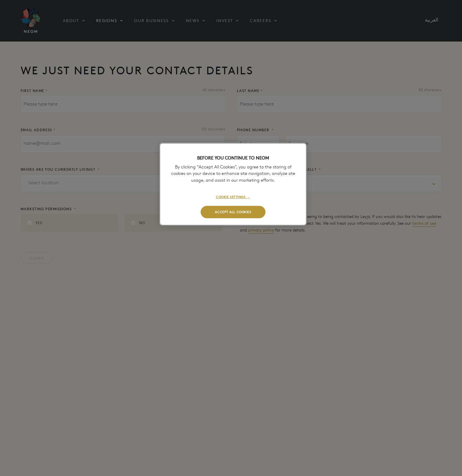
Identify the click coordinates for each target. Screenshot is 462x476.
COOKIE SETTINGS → (233, 197)
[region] (233, 184)
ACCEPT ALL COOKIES (233, 212)
